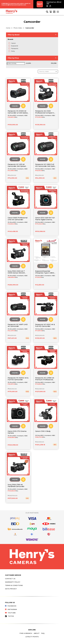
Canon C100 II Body (43, 431)
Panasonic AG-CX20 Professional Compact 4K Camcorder (45, 112)
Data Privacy (11, 589)
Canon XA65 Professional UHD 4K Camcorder (18, 219)
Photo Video (18, 28)
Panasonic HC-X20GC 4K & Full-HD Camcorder (18, 379)
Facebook (11, 606)
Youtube (10, 613)
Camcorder (30, 28)
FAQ (43, 633)
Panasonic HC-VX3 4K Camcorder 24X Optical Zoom (17, 165)
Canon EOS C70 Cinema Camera (17, 432)
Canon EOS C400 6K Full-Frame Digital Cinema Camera (45, 219)
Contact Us (10, 579)
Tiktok (9, 616)
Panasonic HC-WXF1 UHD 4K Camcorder (18, 325)
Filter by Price (13, 58)
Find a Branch (26, 633)
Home (8, 28)
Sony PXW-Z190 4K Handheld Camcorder (16, 486)
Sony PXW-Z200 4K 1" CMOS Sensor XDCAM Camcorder (16, 272)
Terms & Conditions (14, 585)
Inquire (15, 106)
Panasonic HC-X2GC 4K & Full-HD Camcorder (45, 325)
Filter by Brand (14, 35)
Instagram (11, 609)
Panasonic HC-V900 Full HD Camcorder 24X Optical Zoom (46, 165)
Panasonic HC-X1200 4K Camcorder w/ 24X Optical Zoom (18, 112)
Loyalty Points (32, 637)
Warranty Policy (13, 582)
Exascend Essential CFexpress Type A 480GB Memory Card (45, 272)
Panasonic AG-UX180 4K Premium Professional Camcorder (45, 379)
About (37, 633)
